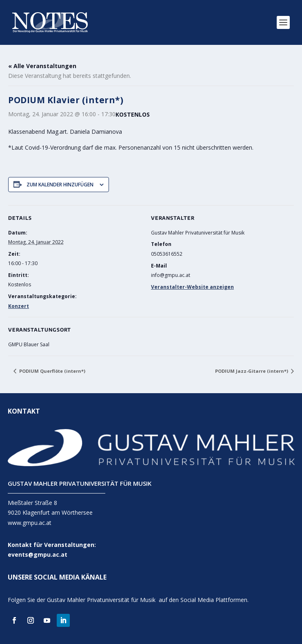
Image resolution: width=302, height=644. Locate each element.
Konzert (19, 306)
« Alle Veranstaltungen (42, 66)
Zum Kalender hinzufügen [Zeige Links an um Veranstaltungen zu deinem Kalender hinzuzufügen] (60, 185)
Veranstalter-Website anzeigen (192, 287)
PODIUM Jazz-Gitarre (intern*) (252, 371)
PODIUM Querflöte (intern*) (52, 371)
